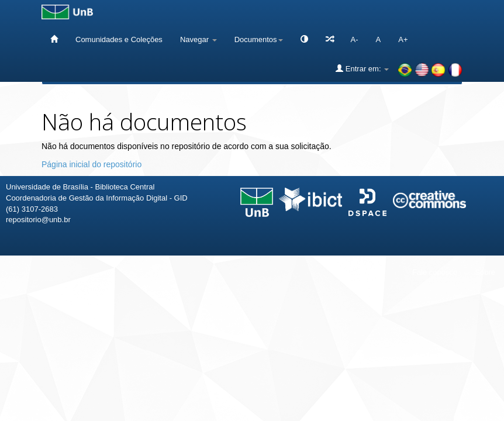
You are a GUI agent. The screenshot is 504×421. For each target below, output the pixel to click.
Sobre (485, 272)
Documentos (259, 39)
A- (355, 39)
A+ (403, 39)
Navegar (199, 39)
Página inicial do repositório (92, 164)
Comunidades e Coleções (119, 39)
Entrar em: (362, 68)
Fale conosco (435, 272)
